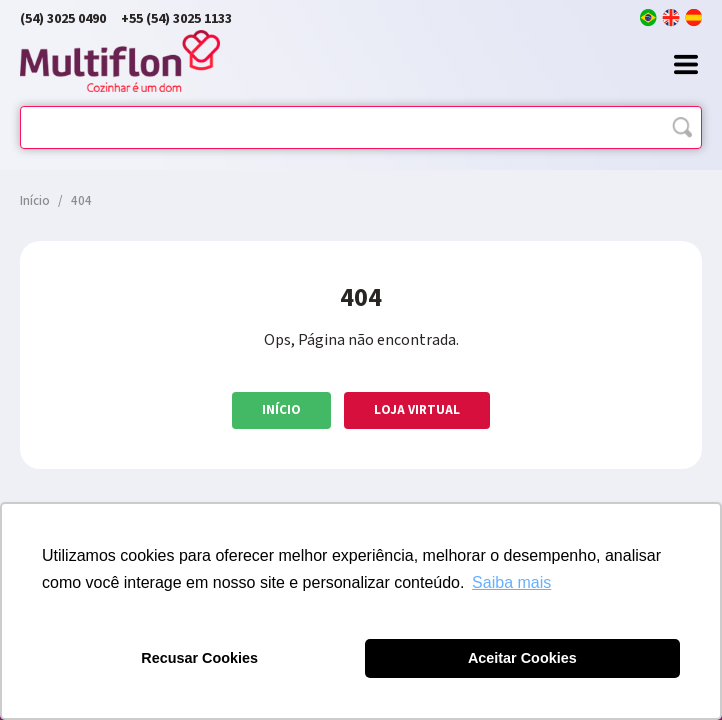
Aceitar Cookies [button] (522, 658)
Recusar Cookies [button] (199, 658)
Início (281, 410)
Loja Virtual (417, 410)
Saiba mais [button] (511, 582)
